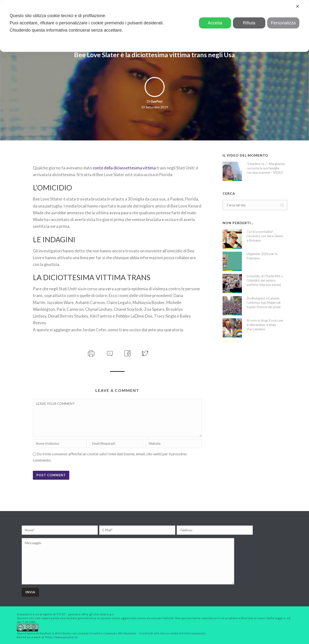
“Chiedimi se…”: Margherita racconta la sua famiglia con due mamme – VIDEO (266, 168)
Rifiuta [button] (249, 23)
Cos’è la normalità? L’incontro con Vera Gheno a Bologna (265, 236)
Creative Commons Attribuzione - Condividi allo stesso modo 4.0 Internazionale (148, 633)
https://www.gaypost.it (61, 637)
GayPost (157, 101)
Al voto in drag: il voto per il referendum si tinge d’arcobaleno (265, 325)
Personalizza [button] (283, 23)
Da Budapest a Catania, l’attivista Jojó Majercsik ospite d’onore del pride (264, 303)
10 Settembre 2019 (154, 107)
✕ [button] (298, 7)
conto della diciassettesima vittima (125, 168)
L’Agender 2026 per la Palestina (262, 256)
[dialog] (154, 26)
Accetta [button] (215, 23)
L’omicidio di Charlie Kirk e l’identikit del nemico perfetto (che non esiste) (265, 280)
